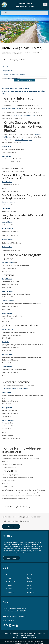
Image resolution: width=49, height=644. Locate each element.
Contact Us (30, 592)
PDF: (15, 637)
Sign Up (11, 527)
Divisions (8, 52)
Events (29, 589)
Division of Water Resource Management (21, 52)
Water (9, 589)
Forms (29, 578)
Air (8, 574)
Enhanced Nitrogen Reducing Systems (14, 75)
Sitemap (41, 643)
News (28, 585)
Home (4, 52)
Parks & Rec (11, 582)
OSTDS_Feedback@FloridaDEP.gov (24, 115)
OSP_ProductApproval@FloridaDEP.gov (15, 389)
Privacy (34, 643)
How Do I (29, 582)
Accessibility (18, 643)
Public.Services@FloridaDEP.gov (15, 616)
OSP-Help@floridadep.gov (23, 140)
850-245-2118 (10, 621)
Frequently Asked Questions (11, 108)
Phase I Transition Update (10, 67)
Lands (9, 578)
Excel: (34, 637)
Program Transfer (8, 71)
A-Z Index (29, 574)
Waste (9, 585)
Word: (24, 637)
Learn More (11, 558)
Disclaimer (27, 643)
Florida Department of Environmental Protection (29, 641)
